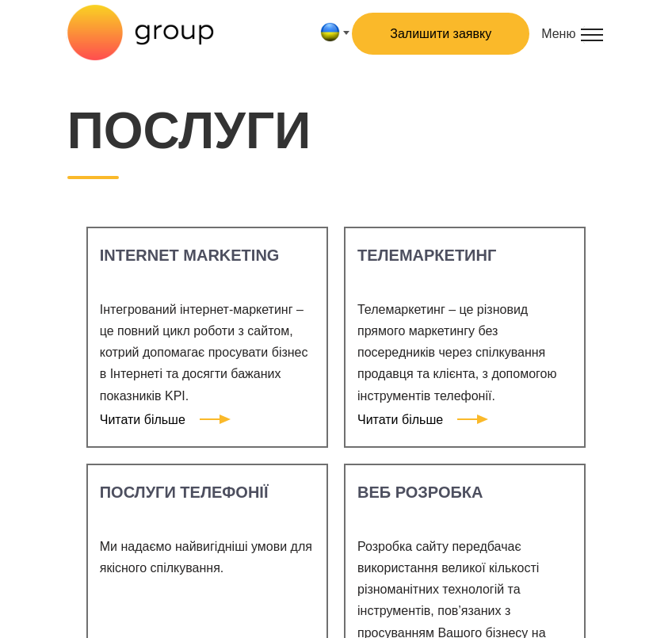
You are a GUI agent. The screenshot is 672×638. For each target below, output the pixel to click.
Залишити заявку (441, 34)
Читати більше (160, 420)
